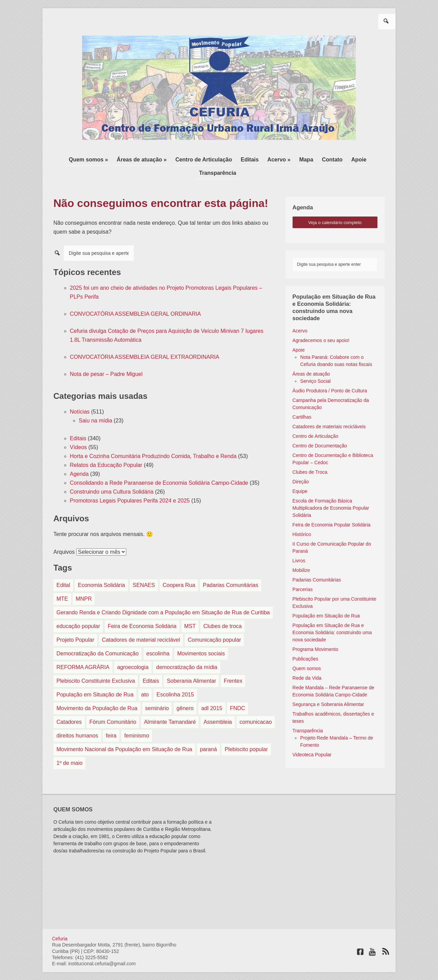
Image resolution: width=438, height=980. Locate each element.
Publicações (306, 644)
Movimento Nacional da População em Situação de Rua (124, 734)
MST (190, 611)
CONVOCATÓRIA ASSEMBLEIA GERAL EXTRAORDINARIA (145, 342)
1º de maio (69, 748)
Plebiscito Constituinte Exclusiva (96, 666)
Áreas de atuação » (126, 159)
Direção (301, 467)
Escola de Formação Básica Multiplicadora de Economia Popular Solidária (331, 493)
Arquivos (64, 537)
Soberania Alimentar (191, 666)
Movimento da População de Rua (97, 693)
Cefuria (60, 924)
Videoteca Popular (312, 740)
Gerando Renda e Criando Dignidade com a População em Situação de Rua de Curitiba (163, 597)
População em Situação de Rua (95, 680)
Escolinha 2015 (175, 680)
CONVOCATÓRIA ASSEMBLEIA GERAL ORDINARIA (135, 299)
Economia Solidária (101, 570)
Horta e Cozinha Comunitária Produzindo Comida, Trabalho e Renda (153, 441)
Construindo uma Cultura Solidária (112, 477)
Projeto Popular (75, 625)
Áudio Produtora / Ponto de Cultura (330, 376)
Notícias (80, 397)
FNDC (237, 693)
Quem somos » (75, 159)
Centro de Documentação (320, 431)
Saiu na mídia (95, 406)
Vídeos (78, 432)
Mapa (281, 159)
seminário (157, 693)
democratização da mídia (187, 652)
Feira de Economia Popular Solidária (332, 510)
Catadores (69, 707)
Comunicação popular (215, 625)
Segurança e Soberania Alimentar (328, 689)
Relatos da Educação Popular (106, 450)
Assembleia (218, 707)
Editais (229, 159)
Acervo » (256, 159)
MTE (62, 584)
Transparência (362, 159)
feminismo (137, 721)
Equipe (300, 476)
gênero (185, 693)
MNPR (84, 584)
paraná (208, 734)
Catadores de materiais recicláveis (329, 411)
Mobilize (301, 555)
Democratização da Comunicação (98, 638)
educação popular (78, 611)
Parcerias (303, 574)
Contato (305, 159)
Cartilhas (302, 402)
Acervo (300, 316)
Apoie (329, 159)
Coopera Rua (179, 570)
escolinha (158, 638)
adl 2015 (212, 693)
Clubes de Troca (310, 457)
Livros (299, 546)
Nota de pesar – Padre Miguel (106, 359)
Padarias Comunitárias (231, 570)
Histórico (302, 519)
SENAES (144, 570)
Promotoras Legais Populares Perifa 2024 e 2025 (130, 486)
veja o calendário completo (335, 207)
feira (111, 721)
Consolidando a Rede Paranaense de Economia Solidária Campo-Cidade (159, 468)
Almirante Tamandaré (170, 707)
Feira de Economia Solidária (142, 611)
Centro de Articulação (185, 159)
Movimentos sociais (201, 638)
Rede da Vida (307, 663)
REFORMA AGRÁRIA (83, 652)
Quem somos (307, 653)
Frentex (233, 666)
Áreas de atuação (311, 359)
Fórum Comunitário (113, 707)
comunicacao (256, 707)
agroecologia (133, 652)
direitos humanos (77, 721)
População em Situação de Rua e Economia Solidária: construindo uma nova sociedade (332, 617)
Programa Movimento (315, 634)
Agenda (79, 459)
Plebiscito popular (246, 734)
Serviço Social (315, 366)
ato (145, 680)
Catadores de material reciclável (141, 625)
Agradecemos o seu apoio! (321, 325)
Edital (63, 570)
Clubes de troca (222, 611)
